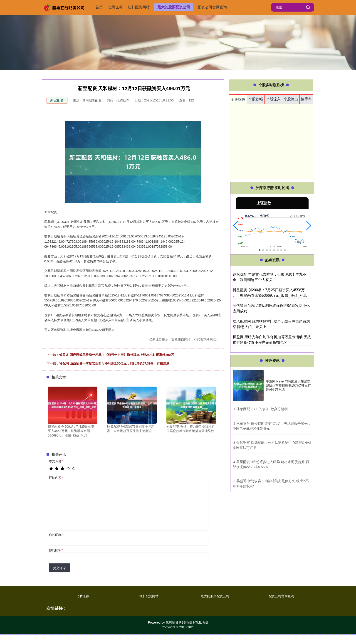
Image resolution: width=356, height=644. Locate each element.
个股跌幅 (256, 99)
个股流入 (273, 99)
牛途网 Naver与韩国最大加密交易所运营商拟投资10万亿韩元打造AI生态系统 (288, 385)
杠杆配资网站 (139, 7)
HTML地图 (200, 622)
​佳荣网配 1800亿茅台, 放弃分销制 (262, 409)
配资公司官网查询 (212, 7)
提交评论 (59, 568)
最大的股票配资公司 (174, 7)
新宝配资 (57, 100)
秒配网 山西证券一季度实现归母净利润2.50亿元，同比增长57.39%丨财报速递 (114, 363)
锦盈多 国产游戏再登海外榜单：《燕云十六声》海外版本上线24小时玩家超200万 (117, 355)
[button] (236, 226)
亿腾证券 (115, 7)
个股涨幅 (238, 100)
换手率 (306, 99)
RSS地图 (186, 622)
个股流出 (291, 99)
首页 (99, 7)
